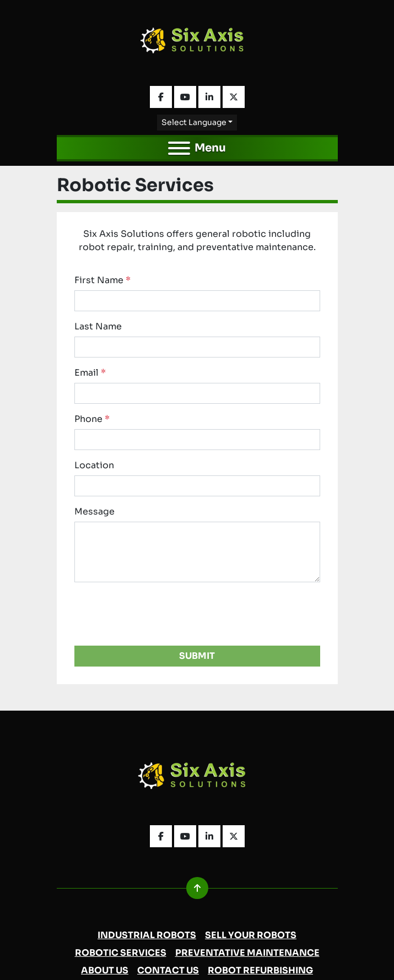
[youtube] (185, 97)
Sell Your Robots (251, 935)
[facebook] (161, 97)
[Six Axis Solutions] (197, 779)
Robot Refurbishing (260, 970)
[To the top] (197, 888)
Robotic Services (121, 953)
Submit (197, 656)
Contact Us (168, 970)
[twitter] (234, 97)
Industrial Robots (147, 935)
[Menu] (179, 148)
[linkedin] (209, 97)
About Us (105, 970)
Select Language (194, 122)
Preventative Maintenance (247, 953)
